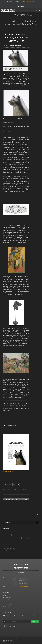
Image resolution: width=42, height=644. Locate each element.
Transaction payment (10, 600)
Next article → (25, 499)
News (17, 499)
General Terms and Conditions (20, 639)
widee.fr (10, 642)
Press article (26, 14)
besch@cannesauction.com (28, 1)
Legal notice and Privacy (33, 639)
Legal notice (8, 606)
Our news (20, 14)
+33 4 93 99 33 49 (16, 4)
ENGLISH (21, 7)
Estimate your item (9, 604)
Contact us (27, 4)
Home (15, 14)
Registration (35, 621)
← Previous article (9, 499)
